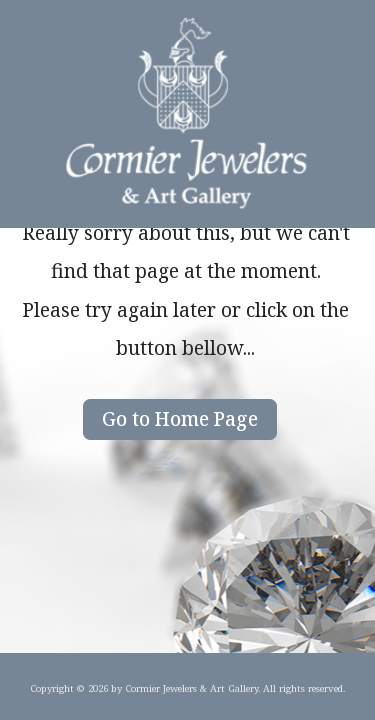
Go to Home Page (180, 418)
